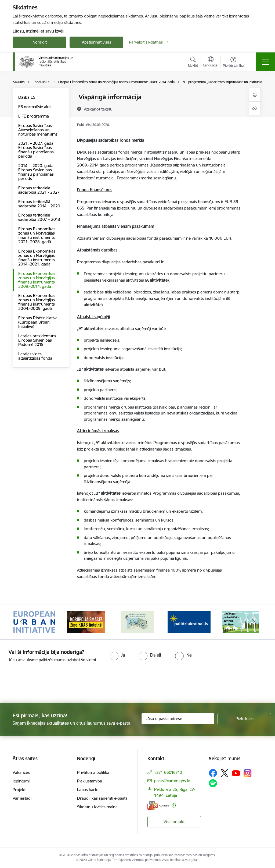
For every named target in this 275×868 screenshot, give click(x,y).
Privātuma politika (93, 772)
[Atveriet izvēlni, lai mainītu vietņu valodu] (210, 62)
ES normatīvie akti (34, 107)
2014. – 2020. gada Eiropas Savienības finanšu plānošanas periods (36, 172)
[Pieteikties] (244, 719)
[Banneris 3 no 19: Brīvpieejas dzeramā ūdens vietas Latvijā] (137, 621)
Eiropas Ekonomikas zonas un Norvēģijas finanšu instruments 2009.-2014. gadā (37, 280)
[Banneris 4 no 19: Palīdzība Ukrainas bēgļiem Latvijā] (189, 621)
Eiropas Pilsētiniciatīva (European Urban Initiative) (38, 322)
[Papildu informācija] (174, 805)
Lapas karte (88, 790)
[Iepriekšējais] (21, 622)
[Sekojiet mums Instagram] (248, 773)
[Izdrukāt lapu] (255, 95)
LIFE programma (34, 116)
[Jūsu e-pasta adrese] (178, 719)
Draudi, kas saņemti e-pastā (102, 798)
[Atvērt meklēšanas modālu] (193, 63)
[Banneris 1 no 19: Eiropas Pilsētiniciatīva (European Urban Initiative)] (34, 621)
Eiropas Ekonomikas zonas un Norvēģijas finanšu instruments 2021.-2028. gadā (37, 235)
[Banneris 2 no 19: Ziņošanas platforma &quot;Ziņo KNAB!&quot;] (86, 621)
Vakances (21, 772)
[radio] (117, 655)
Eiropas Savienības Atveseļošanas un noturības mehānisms (38, 130)
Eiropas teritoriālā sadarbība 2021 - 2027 (39, 190)
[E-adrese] (158, 805)
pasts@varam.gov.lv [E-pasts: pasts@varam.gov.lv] (172, 781)
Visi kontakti (174, 822)
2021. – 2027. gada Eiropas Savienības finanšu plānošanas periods (36, 150)
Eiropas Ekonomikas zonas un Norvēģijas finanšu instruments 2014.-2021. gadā (37, 258)
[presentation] (45, 683)
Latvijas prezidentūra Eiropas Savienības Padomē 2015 (37, 340)
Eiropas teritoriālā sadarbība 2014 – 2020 (39, 204)
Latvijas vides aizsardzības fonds (35, 356)
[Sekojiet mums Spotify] (213, 783)
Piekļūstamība (90, 781)
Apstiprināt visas (97, 42)
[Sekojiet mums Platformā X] (225, 773)
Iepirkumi (21, 781)
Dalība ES (27, 97)
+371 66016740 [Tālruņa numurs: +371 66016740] (168, 772)
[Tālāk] (254, 622)
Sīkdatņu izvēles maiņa (97, 807)
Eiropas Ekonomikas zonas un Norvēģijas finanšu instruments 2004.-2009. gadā (37, 302)
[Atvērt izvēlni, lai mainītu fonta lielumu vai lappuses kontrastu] (233, 63)
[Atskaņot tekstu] (98, 109)
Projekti (19, 790)
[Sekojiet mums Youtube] (236, 773)
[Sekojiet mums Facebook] (213, 773)
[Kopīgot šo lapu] (255, 108)
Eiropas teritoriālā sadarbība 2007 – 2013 (39, 217)
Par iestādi (22, 798)
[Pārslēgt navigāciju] (266, 62)
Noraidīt (40, 42)
